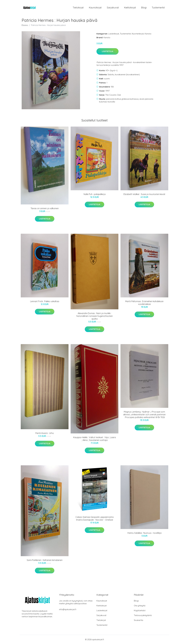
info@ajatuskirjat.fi (68, 609)
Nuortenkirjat (138, 34)
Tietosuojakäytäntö (143, 615)
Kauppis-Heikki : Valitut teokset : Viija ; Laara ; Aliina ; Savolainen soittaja (94, 439)
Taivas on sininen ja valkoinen (45, 208)
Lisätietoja (107, 51)
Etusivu (25, 25)
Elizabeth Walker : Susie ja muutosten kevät (144, 194)
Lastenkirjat (114, 34)
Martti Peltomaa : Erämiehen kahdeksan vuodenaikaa (144, 303)
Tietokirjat (78, 8)
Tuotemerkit (158, 8)
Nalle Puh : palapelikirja (95, 194)
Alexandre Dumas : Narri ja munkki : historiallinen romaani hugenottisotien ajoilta (95, 316)
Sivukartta (138, 620)
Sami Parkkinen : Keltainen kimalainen (45, 560)
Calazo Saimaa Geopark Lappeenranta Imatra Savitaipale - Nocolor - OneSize (94, 518)
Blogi (144, 8)
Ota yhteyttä (140, 606)
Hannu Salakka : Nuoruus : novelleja (144, 533)
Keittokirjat (130, 8)
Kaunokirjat (95, 8)
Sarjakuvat (113, 8)
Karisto (148, 34)
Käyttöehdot (140, 610)
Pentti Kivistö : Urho (45, 433)
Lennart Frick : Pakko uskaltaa (45, 301)
